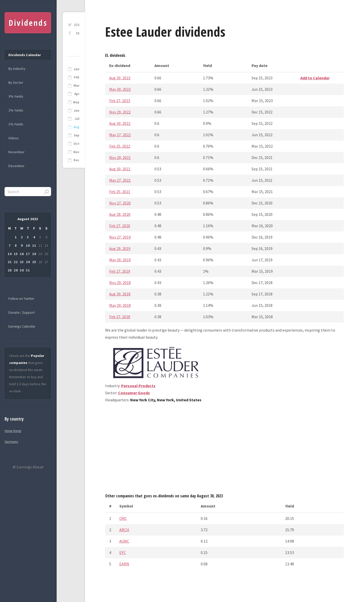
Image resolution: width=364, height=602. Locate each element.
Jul (77, 119)
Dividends (28, 23)
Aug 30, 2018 (120, 294)
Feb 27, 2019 (120, 271)
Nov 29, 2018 (120, 283)
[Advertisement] (224, 450)
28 (10, 270)
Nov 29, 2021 (120, 157)
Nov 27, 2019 (120, 237)
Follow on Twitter (21, 298)
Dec (76, 160)
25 (34, 262)
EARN (124, 564)
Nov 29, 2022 (120, 112)
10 (28, 245)
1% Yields (16, 124)
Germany (11, 442)
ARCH (124, 530)
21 (10, 262)
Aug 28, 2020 (120, 214)
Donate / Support (21, 312)
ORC (123, 518)
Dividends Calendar (25, 55)
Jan (76, 69)
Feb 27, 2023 (120, 101)
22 (16, 262)
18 (34, 254)
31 (28, 270)
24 (28, 262)
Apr (77, 94)
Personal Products (138, 386)
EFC (123, 552)
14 (10, 254)
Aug (76, 127)
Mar (76, 86)
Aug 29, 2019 (120, 248)
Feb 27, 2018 (120, 317)
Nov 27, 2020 (120, 203)
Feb (77, 77)
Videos (14, 138)
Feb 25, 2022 (120, 146)
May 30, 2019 (120, 260)
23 (78, 33)
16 (22, 254)
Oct (76, 144)
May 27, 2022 (120, 135)
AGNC (124, 541)
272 (77, 25)
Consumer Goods (134, 393)
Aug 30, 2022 (120, 123)
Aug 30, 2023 (120, 78)
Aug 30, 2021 (120, 169)
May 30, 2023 (120, 89)
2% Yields (16, 110)
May (76, 102)
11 (34, 245)
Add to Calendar (315, 78)
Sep (77, 135)
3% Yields (16, 96)
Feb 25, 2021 (120, 192)
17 (28, 254)
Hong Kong (13, 431)
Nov (76, 152)
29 (16, 270)
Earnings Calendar (22, 326)
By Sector (16, 82)
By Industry (17, 68)
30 (22, 270)
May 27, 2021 (120, 180)
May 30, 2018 (120, 305)
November (16, 152)
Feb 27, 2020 (120, 226)
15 (16, 254)
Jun (76, 111)
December (16, 166)
